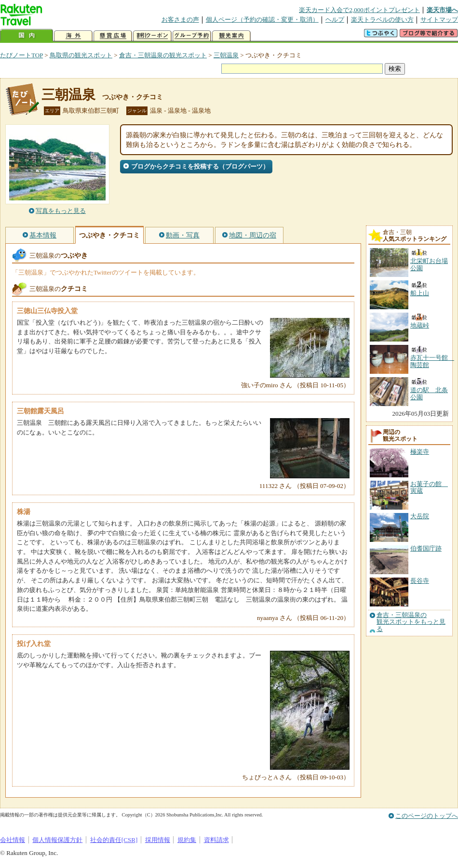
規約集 (187, 840)
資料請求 (216, 840)
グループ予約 (192, 36)
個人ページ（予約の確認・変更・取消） (262, 20)
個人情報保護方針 (57, 840)
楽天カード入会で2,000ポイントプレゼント (359, 10)
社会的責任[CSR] (114, 840)
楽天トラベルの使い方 (382, 20)
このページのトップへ (427, 816)
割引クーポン (152, 36)
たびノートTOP (21, 55)
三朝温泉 (226, 55)
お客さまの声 (180, 20)
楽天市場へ (442, 10)
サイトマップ (439, 20)
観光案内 (231, 36)
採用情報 (158, 840)
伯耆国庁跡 (426, 548)
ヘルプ (335, 20)
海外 (73, 36)
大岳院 (420, 516)
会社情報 (13, 840)
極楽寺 (420, 452)
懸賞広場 (113, 36)
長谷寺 (420, 581)
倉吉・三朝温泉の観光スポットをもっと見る (411, 622)
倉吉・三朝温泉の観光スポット (163, 55)
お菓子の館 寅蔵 (429, 487)
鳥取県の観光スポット (81, 55)
